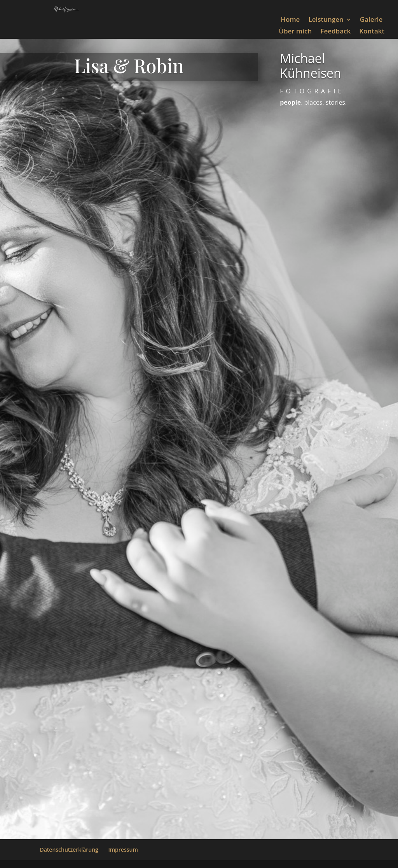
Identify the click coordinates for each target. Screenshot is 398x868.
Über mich (295, 32)
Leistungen (326, 20)
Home (290, 20)
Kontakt (372, 32)
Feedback (335, 32)
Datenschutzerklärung (69, 850)
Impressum (123, 850)
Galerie (371, 20)
